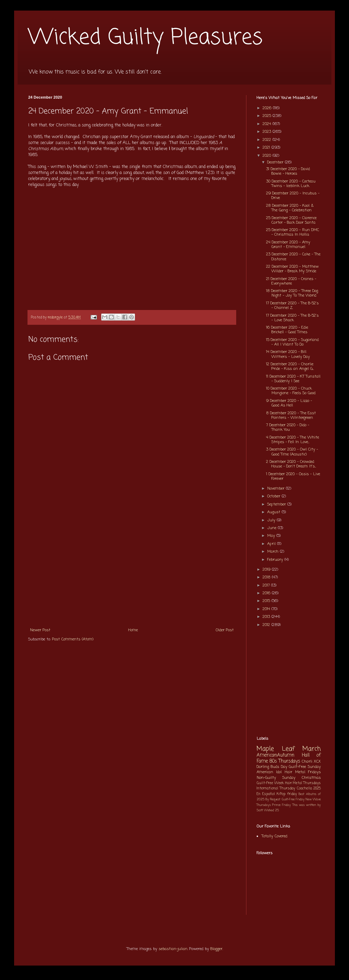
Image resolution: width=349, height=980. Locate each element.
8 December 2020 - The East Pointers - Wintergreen (291, 415)
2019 (267, 570)
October (274, 496)
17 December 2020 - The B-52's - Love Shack (292, 318)
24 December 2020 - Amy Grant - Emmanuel (288, 245)
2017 (267, 585)
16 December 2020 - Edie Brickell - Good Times (287, 330)
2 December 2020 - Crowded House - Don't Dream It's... (291, 464)
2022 (268, 140)
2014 (267, 609)
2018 (267, 577)
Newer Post (40, 630)
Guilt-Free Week (270, 783)
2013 (267, 617)
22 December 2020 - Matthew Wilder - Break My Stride (292, 269)
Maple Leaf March (289, 749)
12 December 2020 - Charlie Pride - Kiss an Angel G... (290, 367)
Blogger (216, 949)
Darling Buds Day (272, 767)
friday (292, 794)
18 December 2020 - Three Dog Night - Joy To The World (292, 293)
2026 (268, 108)
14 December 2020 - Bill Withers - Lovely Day (288, 354)
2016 (267, 593)
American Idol (269, 772)
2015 (267, 601)
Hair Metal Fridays (303, 772)
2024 (268, 124)
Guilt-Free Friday (293, 799)
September (277, 504)
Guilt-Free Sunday (305, 767)
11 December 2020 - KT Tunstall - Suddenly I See (293, 379)
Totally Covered (274, 836)
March (274, 552)
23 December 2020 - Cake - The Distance (293, 257)
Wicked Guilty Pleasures (145, 38)
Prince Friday (281, 805)
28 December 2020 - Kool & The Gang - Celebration (290, 208)
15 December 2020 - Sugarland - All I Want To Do (292, 342)
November (277, 489)
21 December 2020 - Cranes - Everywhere (291, 281)
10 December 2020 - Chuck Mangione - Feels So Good (291, 391)
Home (133, 630)
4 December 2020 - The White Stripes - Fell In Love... (293, 440)
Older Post (225, 630)
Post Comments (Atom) (73, 639)
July (272, 520)
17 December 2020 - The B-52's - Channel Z (292, 306)
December (276, 162)
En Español (266, 794)
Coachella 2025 (309, 789)
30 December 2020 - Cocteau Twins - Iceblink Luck (291, 184)
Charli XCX (311, 762)
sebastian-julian (173, 949)
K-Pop (281, 794)
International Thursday (276, 789)
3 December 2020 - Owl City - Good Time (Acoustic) (292, 452)
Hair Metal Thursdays (303, 783)
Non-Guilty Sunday (276, 778)
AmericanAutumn (275, 755)
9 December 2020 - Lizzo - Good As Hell (289, 403)
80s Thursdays (285, 761)
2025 (268, 116)
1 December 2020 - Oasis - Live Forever (293, 476)
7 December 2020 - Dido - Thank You (288, 427)
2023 (268, 132)
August (274, 512)
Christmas (311, 778)
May (272, 536)
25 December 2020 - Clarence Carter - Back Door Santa (291, 220)
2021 (267, 148)
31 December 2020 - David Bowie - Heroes (288, 171)
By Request (273, 799)
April (272, 544)
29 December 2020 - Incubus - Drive (293, 196)
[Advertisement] (132, 571)
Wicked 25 (271, 810)
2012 (267, 625)
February (276, 560)
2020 (268, 156)
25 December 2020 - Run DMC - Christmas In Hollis (293, 232)
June (273, 528)
